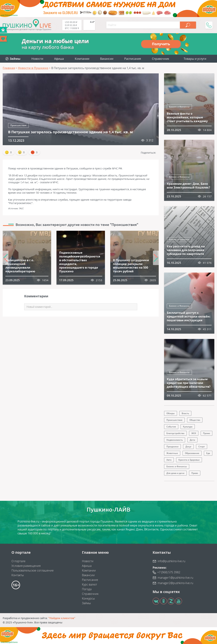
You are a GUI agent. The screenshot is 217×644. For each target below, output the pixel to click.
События (171, 427)
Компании (82, 59)
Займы (86, 603)
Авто (169, 460)
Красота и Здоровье (189, 460)
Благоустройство (175, 433)
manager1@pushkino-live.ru (175, 578)
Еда (208, 453)
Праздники (172, 447)
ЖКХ (194, 433)
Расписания (133, 59)
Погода (87, 589)
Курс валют (89, 584)
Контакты (18, 575)
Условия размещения (26, 566)
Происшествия (18, 125)
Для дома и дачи (175, 473)
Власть (185, 413)
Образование (192, 453)
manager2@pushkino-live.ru (175, 583)
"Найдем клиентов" (62, 618)
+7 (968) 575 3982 (169, 572)
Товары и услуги (195, 59)
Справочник (161, 59)
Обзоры (171, 413)
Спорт (202, 447)
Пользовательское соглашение (33, 570)
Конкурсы (88, 598)
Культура (188, 427)
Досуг (188, 447)
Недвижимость (175, 440)
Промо (207, 433)
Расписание (90, 580)
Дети (192, 440)
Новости (37, 59)
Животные (172, 453)
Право (195, 473)
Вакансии (107, 59)
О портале (18, 561)
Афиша (59, 59)
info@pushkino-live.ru (171, 561)
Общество (195, 420)
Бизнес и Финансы (179, 107)
